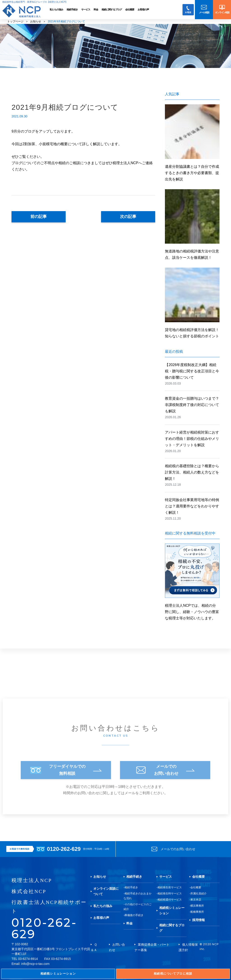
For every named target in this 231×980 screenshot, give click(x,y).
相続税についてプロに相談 (173, 974)
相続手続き (72, 9)
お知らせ (36, 21)
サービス (86, 9)
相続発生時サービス (170, 894)
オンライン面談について (106, 891)
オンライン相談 (222, 12)
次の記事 (128, 217)
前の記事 (39, 217)
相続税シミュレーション (172, 911)
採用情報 (199, 920)
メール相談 (204, 12)
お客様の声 (143, 9)
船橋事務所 (197, 912)
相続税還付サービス (170, 900)
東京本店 (196, 900)
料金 (96, 9)
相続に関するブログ (112, 9)
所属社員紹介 (199, 894)
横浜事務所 (197, 906)
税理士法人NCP (32, 880)
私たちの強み (56, 9)
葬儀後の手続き (134, 915)
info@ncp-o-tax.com (35, 964)
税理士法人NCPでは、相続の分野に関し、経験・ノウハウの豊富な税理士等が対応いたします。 (192, 582)
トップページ (15, 21)
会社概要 (130, 9)
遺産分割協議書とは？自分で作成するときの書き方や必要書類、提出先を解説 (192, 173)
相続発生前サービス (170, 887)
